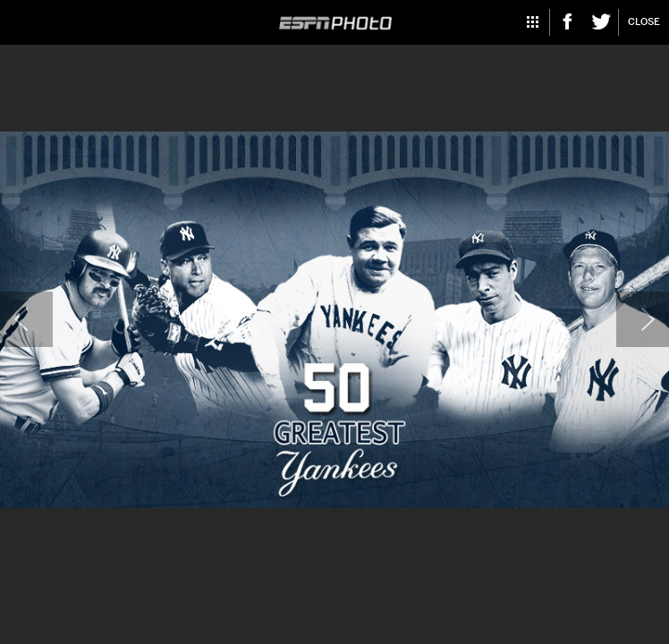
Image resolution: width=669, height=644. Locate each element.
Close (644, 22)
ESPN (335, 23)
